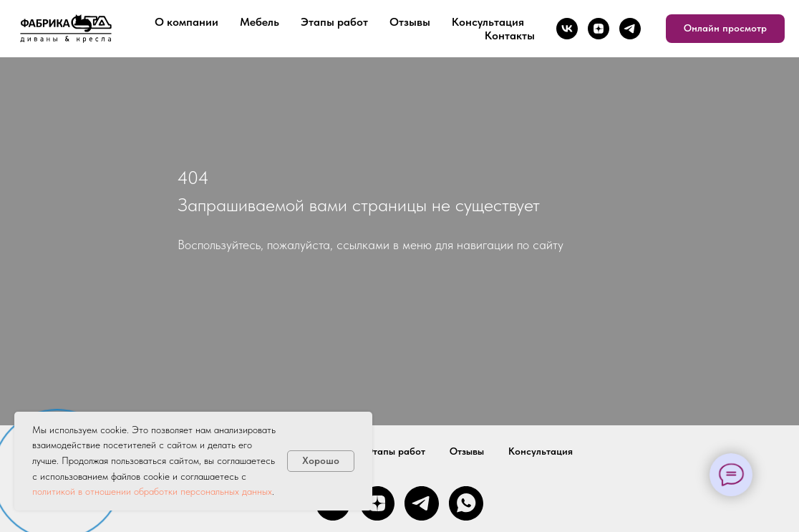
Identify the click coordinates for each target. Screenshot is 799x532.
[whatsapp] (466, 503)
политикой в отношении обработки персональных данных (152, 491)
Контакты (510, 35)
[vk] (567, 29)
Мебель (260, 22)
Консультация (488, 22)
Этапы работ (334, 22)
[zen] (599, 29)
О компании (187, 22)
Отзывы (410, 22)
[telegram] (630, 29)
